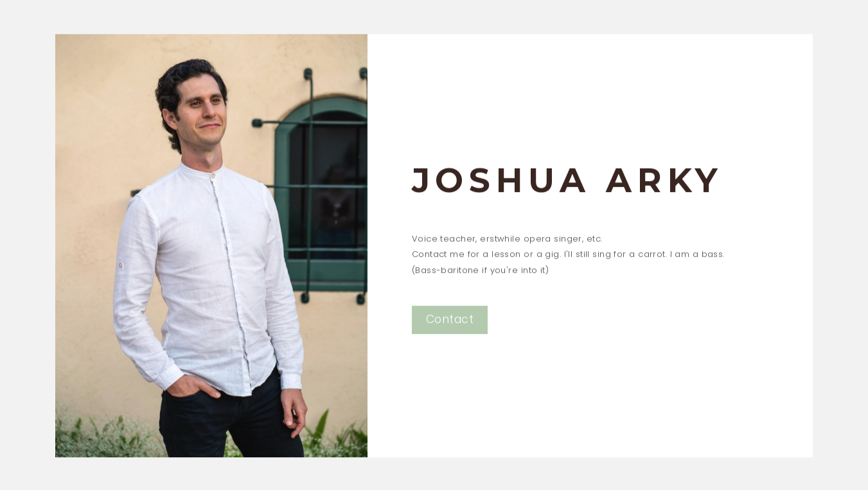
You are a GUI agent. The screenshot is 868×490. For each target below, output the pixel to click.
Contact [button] (450, 320)
